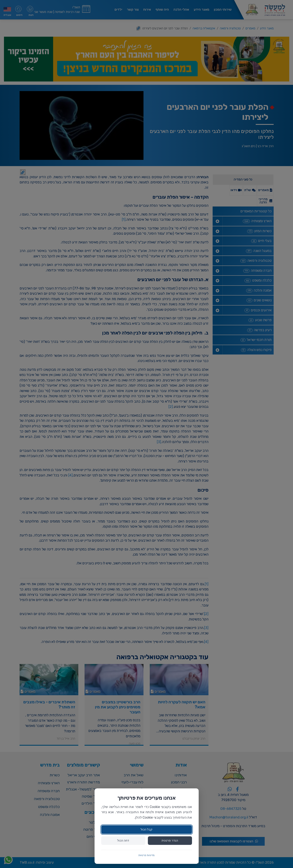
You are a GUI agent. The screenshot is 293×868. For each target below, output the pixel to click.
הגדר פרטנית (170, 840)
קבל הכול (146, 829)
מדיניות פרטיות (146, 855)
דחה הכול (123, 840)
